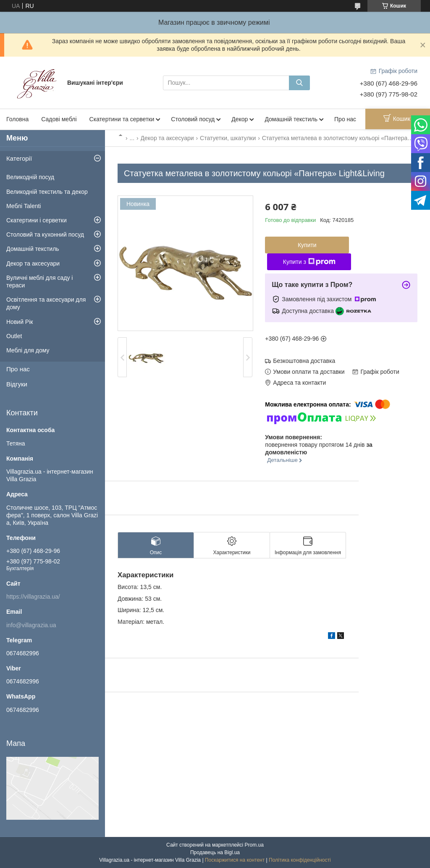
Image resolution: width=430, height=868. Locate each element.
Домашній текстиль (291, 119)
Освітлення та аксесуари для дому (46, 303)
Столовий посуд (193, 119)
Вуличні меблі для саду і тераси (39, 282)
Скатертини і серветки (37, 220)
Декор (240, 119)
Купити (307, 245)
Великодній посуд (30, 177)
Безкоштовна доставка (304, 361)
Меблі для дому (28, 350)
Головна (17, 119)
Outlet (14, 336)
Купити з (309, 262)
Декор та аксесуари (167, 138)
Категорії (19, 158)
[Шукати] (299, 83)
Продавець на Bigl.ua (215, 852)
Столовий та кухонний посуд (45, 235)
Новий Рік (20, 322)
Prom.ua (254, 845)
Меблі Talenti (24, 206)
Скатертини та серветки (122, 119)
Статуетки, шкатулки (228, 138)
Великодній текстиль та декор (47, 192)
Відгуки (17, 384)
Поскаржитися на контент (235, 860)
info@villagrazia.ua (31, 625)
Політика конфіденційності (300, 860)
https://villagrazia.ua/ (33, 597)
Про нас (345, 119)
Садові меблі (59, 119)
